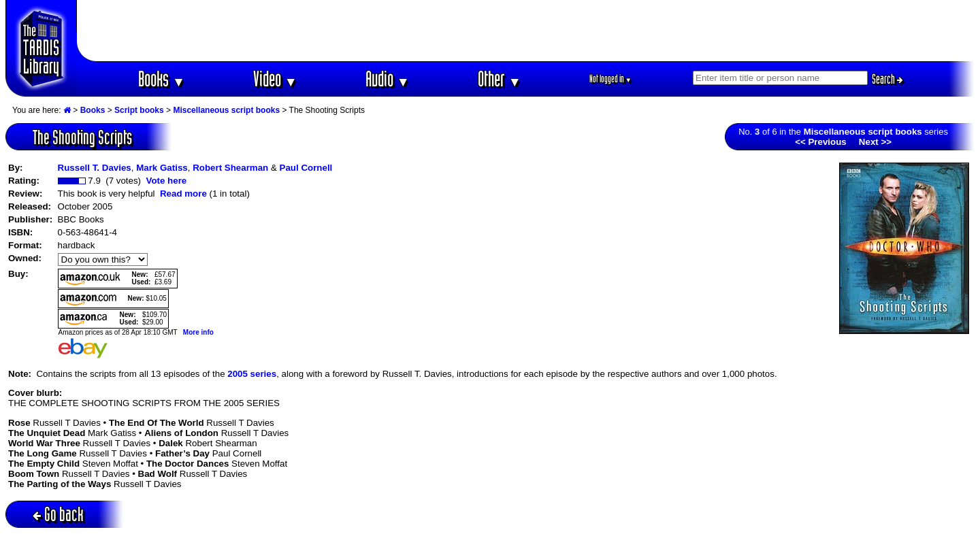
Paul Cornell (306, 168)
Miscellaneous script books (226, 110)
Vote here (166, 181)
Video (275, 79)
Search (887, 79)
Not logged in (611, 79)
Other (500, 79)
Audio (388, 79)
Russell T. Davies (95, 168)
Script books (139, 110)
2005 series (252, 374)
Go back (58, 514)
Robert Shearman (230, 168)
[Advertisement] (526, 31)
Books (162, 79)
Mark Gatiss (162, 168)
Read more (183, 194)
